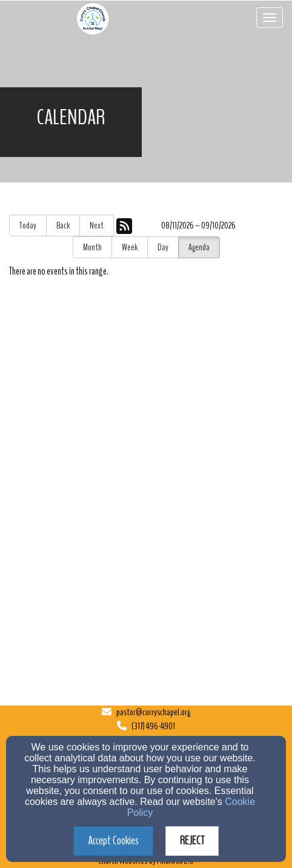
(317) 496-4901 (153, 726)
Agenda (199, 247)
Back (63, 225)
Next (97, 225)
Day (163, 247)
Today (28, 225)
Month (92, 247)
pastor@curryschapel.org (153, 712)
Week (130, 247)
